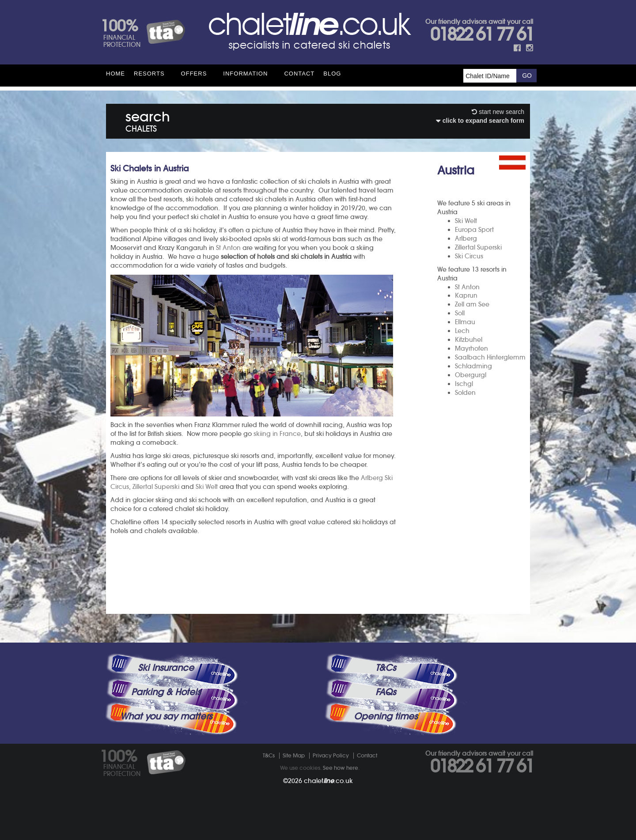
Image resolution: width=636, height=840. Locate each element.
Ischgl (464, 384)
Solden (465, 393)
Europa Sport (474, 230)
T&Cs (386, 668)
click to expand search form (480, 121)
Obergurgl (471, 375)
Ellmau (465, 322)
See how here (341, 768)
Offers (194, 74)
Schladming (473, 366)
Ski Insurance (166, 668)
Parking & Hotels (166, 692)
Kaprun (466, 295)
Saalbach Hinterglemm (490, 357)
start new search (498, 112)
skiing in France (277, 434)
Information (245, 74)
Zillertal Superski (478, 247)
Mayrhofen (471, 348)
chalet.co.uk (328, 781)
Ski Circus (469, 256)
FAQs (386, 692)
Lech (462, 331)
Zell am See (472, 304)
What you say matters (166, 716)
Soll (460, 313)
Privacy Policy (331, 755)
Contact (299, 74)
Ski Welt (466, 221)
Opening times (386, 716)
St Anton (467, 287)
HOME (115, 74)
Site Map (294, 755)
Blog (332, 74)
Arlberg (466, 238)
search (148, 120)
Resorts (149, 74)
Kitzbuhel (469, 340)
